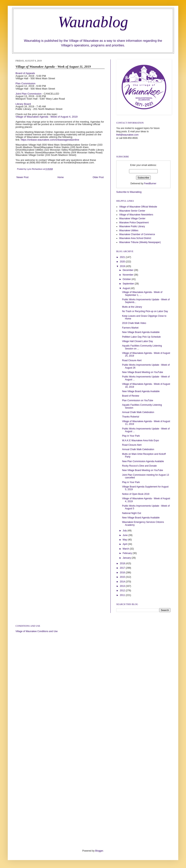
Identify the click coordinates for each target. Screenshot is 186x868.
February (128, 553)
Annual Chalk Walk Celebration (138, 412)
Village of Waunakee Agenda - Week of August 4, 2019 (46, 117)
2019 (123, 266)
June (125, 535)
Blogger (99, 851)
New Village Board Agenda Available (141, 332)
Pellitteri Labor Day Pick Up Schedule (141, 337)
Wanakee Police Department (134, 223)
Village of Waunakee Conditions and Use (37, 631)
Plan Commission (25, 83)
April (125, 544)
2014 (123, 582)
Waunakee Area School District (135, 238)
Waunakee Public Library (132, 226)
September (129, 284)
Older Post (98, 177)
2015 (123, 577)
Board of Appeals (25, 73)
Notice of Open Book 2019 (136, 494)
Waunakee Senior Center (132, 211)
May (125, 540)
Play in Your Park (131, 436)
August (127, 288)
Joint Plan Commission (28, 94)
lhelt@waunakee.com (127, 135)
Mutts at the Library (132, 307)
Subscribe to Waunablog (129, 192)
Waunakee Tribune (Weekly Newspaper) (140, 242)
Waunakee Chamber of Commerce (137, 234)
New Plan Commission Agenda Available (143, 461)
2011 (123, 595)
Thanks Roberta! (131, 417)
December (128, 270)
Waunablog (93, 22)
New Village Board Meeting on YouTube (143, 372)
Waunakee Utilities (129, 230)
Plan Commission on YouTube (138, 400)
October (127, 279)
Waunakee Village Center (132, 218)
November (128, 275)
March (126, 549)
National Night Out (132, 513)
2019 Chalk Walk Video (134, 323)
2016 (123, 573)
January (127, 558)
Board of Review (131, 396)
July (125, 531)
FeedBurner (150, 184)
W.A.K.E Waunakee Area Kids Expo (140, 440)
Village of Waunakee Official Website (138, 207)
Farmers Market (130, 328)
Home (61, 177)
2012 (123, 591)
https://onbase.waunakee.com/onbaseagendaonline (50, 140)
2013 (123, 586)
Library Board (23, 104)
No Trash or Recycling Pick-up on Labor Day (145, 311)
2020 (123, 262)
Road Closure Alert (132, 360)
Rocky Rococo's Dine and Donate (139, 466)
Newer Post (22, 177)
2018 (123, 563)
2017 (123, 568)
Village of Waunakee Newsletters (136, 215)
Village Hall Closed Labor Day (137, 341)
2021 (123, 257)
